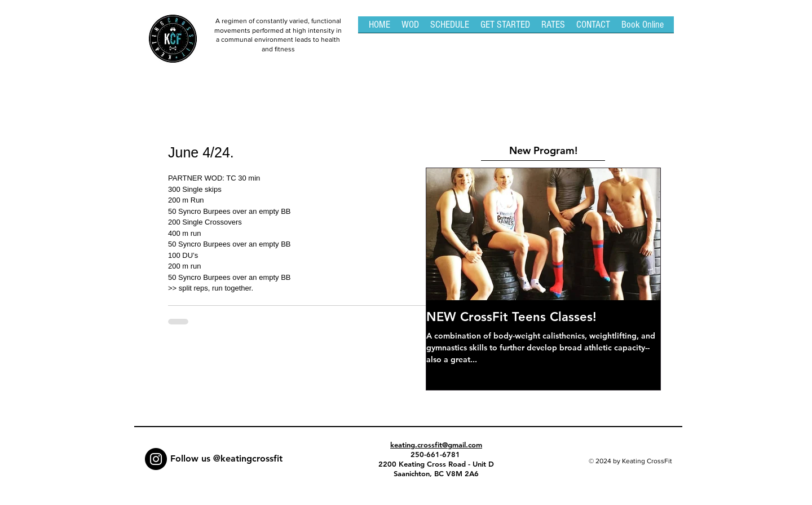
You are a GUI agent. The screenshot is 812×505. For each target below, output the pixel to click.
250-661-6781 (436, 454)
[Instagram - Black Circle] (156, 459)
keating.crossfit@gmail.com (436, 445)
